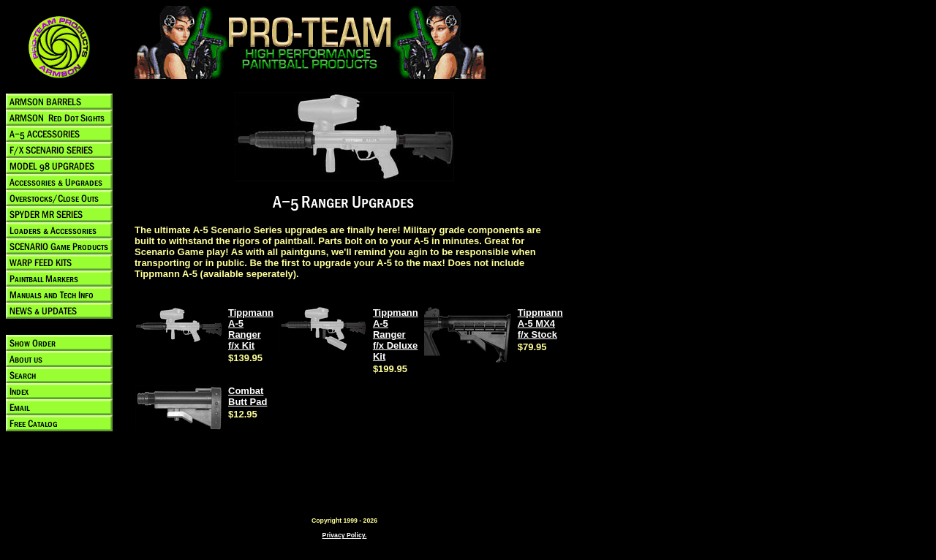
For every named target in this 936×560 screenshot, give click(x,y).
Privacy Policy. (345, 535)
